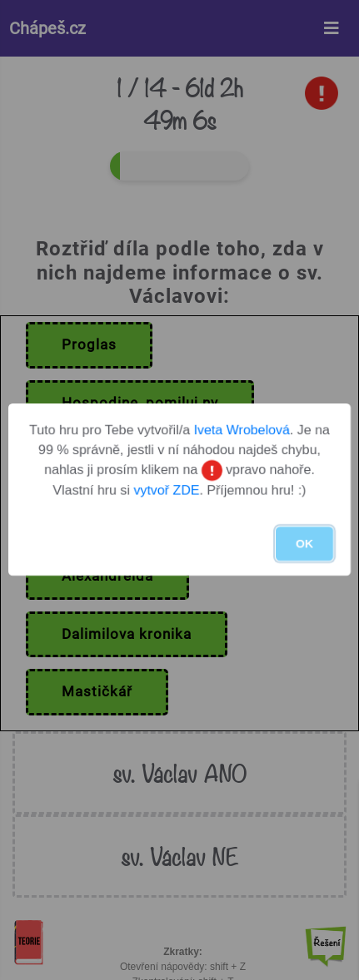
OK (304, 544)
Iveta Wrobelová (242, 430)
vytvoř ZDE (166, 491)
